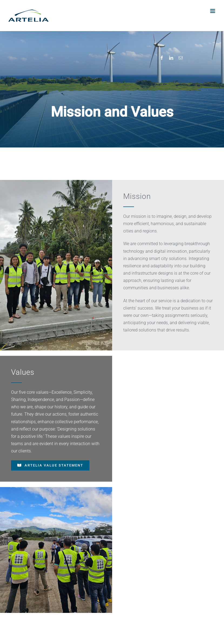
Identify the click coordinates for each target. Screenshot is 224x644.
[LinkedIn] (171, 58)
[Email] (181, 58)
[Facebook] (162, 58)
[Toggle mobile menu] (213, 11)
